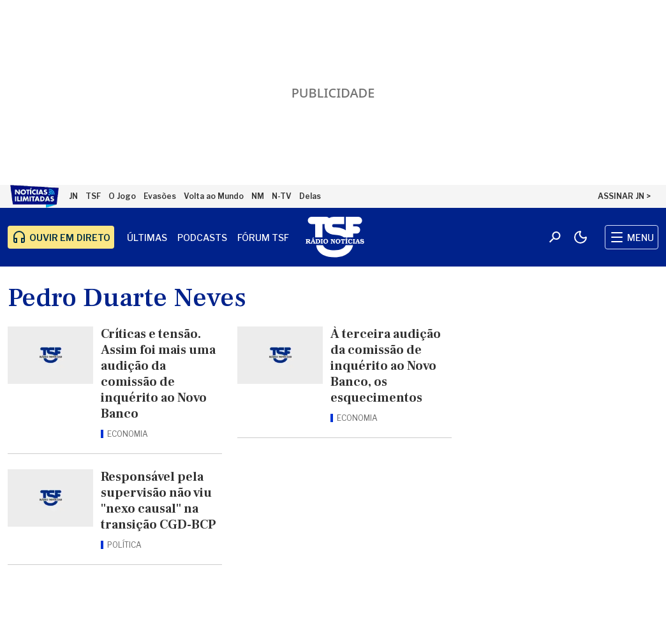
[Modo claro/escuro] (581, 237)
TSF (93, 196)
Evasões (160, 196)
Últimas (147, 238)
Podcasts (202, 238)
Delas (310, 196)
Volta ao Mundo (214, 196)
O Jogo (122, 196)
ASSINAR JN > (624, 196)
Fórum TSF (263, 238)
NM (258, 196)
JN (73, 196)
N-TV (282, 196)
